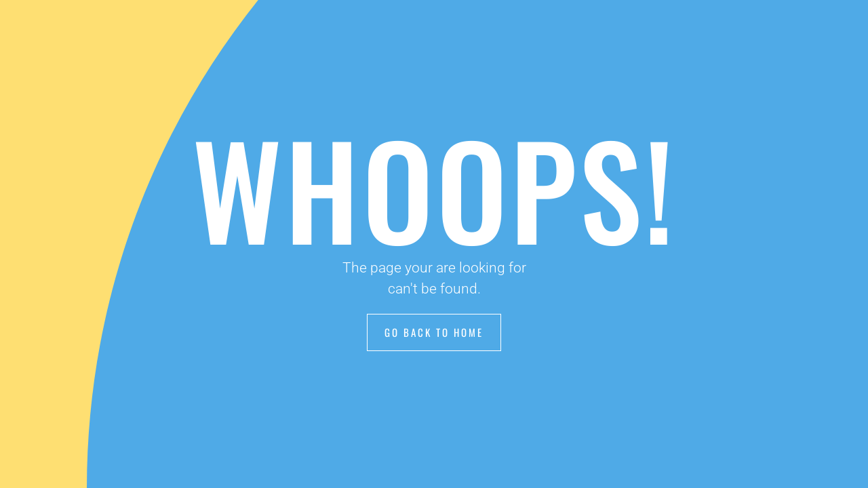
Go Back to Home (434, 332)
